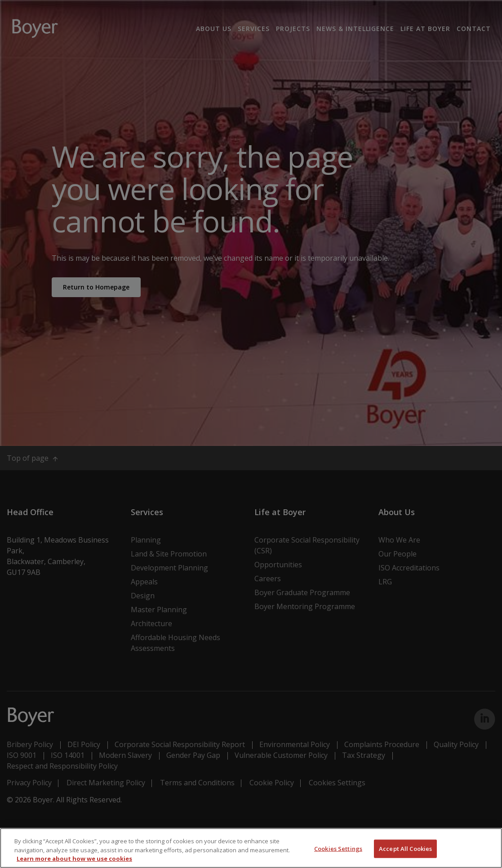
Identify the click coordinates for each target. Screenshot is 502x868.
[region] (251, 848)
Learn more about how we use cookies (74, 859)
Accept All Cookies (405, 848)
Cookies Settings (338, 848)
